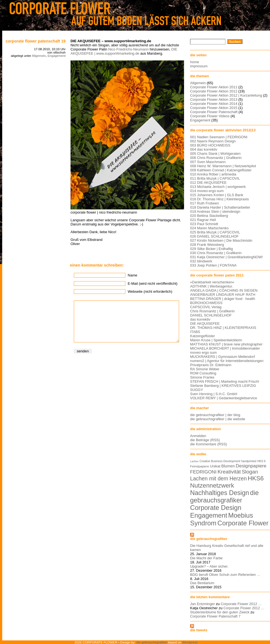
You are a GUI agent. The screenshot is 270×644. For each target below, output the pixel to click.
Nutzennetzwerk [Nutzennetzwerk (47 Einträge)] (212, 485)
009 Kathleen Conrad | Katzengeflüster (221, 170)
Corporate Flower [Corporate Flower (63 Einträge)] (243, 523)
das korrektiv (200, 319)
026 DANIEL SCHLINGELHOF (214, 236)
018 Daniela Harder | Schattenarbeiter (220, 207)
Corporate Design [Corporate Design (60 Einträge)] (216, 508)
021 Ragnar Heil (203, 220)
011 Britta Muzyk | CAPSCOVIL (215, 178)
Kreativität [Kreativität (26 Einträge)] (229, 472)
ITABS (195, 332)
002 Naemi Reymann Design (213, 141)
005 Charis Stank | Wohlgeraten (215, 154)
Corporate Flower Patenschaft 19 (36, 41)
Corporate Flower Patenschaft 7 (215, 616)
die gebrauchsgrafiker (209, 539)
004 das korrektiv (204, 149)
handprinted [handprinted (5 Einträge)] (249, 461)
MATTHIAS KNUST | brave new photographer (226, 344)
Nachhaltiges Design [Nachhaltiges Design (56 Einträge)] (220, 493)
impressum (199, 66)
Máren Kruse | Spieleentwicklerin (216, 340)
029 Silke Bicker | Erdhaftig (211, 249)
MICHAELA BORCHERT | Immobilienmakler (225, 348)
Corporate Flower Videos (210, 116)
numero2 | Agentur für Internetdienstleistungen (227, 361)
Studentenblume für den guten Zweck (220, 612)
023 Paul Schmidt (204, 224)
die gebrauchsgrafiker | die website (218, 419)
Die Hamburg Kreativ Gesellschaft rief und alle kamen (227, 548)
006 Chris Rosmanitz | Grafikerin (216, 158)
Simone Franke (202, 377)
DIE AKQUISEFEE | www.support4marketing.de (124, 51)
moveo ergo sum (203, 352)
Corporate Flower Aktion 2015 (214, 108)
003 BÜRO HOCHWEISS (210, 145)
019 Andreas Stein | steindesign (215, 211)
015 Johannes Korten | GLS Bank (217, 195)
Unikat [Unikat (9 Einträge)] (215, 466)
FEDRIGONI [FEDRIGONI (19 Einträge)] (203, 472)
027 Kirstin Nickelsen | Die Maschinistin (221, 240)
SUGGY (197, 390)
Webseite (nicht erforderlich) (150, 292)
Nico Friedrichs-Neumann (129, 49)
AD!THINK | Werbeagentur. (212, 286)
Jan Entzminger (202, 604)
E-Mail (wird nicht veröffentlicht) (153, 284)
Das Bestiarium (202, 583)
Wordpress (190, 642)
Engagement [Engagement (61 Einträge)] (209, 515)
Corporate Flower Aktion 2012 (214, 91)
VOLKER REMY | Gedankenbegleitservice (224, 398)
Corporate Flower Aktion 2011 (214, 87)
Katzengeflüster (202, 336)
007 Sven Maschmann (208, 162)
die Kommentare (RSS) (209, 444)
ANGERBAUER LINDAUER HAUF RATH (223, 295)
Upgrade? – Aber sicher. (209, 566)
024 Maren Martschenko (209, 228)
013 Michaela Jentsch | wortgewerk (218, 187)
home (195, 62)
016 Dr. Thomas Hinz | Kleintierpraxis (219, 199)
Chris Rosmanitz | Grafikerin (212, 311)
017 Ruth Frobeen (204, 203)
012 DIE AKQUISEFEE (208, 183)
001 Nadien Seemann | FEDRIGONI (219, 137)
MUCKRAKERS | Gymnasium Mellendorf (222, 357)
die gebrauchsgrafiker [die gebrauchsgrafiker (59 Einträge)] (224, 497)
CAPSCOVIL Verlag (206, 307)
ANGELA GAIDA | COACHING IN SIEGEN (224, 290)
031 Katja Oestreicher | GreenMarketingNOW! (226, 257)
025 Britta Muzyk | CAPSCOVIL (215, 232)
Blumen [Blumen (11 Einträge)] (228, 466)
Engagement (57, 56)
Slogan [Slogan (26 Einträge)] (250, 472)
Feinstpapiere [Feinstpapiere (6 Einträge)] (199, 466)
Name (133, 275)
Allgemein (39, 56)
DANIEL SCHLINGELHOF (211, 315)
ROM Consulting (203, 373)
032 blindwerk (201, 261)
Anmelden (198, 436)
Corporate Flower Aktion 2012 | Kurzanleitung (226, 95)
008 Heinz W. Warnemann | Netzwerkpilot (223, 166)
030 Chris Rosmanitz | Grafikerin (216, 253)
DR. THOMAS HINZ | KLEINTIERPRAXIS (223, 328)
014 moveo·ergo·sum (207, 191)
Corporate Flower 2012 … (241, 604)
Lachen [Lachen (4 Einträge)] (194, 461)
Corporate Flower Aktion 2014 (214, 104)
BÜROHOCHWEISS (206, 303)
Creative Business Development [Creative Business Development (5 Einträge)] (220, 461)
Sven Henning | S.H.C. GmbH (214, 394)
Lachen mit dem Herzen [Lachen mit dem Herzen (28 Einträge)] (218, 478)
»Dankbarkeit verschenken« (212, 282)
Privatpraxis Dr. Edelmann (211, 365)
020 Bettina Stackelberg (209, 216)
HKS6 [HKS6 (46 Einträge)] (256, 478)
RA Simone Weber (205, 369)
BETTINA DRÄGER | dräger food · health (223, 299)
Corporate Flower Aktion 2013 (214, 99)
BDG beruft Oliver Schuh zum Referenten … (225, 575)
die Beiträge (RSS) (205, 440)
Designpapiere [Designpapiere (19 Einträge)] (251, 466)
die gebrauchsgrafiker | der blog (215, 415)
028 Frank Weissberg (207, 245)
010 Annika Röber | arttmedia (213, 174)
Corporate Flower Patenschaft (214, 112)
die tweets (199, 630)
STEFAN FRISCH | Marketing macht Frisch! (225, 381)
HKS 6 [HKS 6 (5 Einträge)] (261, 461)
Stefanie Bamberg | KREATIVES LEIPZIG (223, 386)
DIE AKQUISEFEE (205, 324)
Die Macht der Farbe (206, 558)
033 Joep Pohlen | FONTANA (213, 265)
